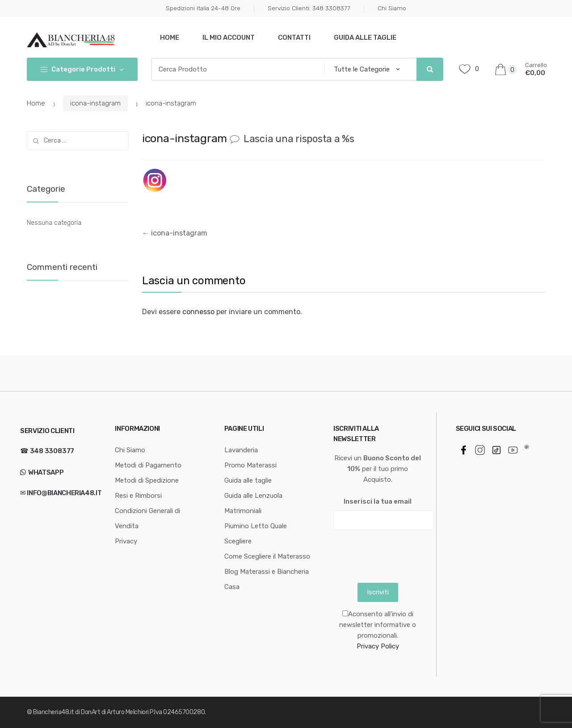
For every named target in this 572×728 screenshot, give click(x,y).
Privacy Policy (378, 646)
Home (170, 38)
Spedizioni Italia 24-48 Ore (203, 8)
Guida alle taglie (365, 38)
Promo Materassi (250, 465)
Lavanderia (241, 450)
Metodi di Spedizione (147, 480)
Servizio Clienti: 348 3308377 (309, 8)
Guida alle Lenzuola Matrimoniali (253, 503)
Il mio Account (229, 38)
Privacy (126, 541)
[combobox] (235, 69)
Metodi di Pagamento (148, 465)
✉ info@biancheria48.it (61, 493)
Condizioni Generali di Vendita (147, 518)
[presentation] (401, 554)
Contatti (294, 38)
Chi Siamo (392, 8)
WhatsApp (45, 472)
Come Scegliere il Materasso (267, 556)
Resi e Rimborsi (138, 496)
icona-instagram (95, 103)
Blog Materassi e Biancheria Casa (267, 579)
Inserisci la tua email (378, 501)
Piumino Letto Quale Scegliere (256, 534)
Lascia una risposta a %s (299, 139)
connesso (198, 312)
